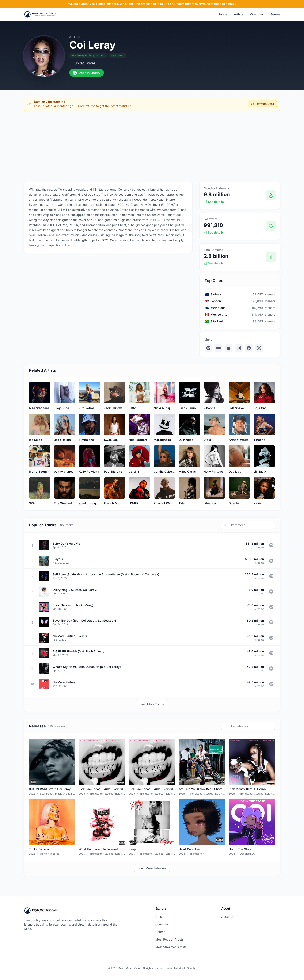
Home (223, 14)
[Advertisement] (152, 145)
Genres (275, 14)
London (216, 301)
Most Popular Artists (169, 939)
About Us (228, 917)
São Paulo (217, 321)
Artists (239, 14)
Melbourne (218, 308)
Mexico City (219, 315)
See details (214, 202)
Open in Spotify (87, 73)
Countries (257, 14)
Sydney (216, 294)
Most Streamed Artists (171, 947)
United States (85, 63)
